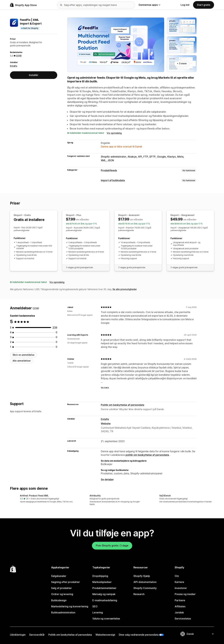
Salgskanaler (59, 576)
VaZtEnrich (165, 496)
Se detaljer (107, 479)
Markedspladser (102, 582)
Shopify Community (145, 588)
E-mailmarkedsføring (105, 600)
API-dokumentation (145, 582)
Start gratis (204, 5)
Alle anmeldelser (22, 361)
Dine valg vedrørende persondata (139, 635)
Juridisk (179, 612)
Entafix (14, 66)
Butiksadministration (63, 612)
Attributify (95, 496)
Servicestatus (183, 619)
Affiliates (180, 606)
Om (177, 576)
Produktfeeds (109, 170)
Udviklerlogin (18, 635)
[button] (42, 499)
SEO (95, 606)
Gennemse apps (149, 5)
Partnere (180, 600)
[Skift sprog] (200, 634)
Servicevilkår (37, 635)
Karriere (179, 582)
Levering (98, 612)
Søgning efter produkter (65, 582)
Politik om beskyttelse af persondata (122, 405)
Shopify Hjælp (142, 576)
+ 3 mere (182, 63)
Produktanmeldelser (104, 588)
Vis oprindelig (114, 133)
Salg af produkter (61, 588)
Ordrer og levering (62, 594)
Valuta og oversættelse (106, 619)
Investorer (181, 588)
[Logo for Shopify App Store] (23, 5)
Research (139, 594)
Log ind (185, 5)
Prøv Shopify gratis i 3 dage (112, 545)
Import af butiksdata (113, 180)
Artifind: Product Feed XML (34, 496)
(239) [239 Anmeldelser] (19, 56)
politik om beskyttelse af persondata (147, 455)
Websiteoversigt (105, 635)
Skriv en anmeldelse (23, 355)
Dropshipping (100, 576)
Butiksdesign (59, 600)
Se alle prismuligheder (125, 289)
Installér (34, 75)
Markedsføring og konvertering (70, 606)
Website (106, 424)
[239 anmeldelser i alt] (55, 328)
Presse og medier (185, 594)
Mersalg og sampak (104, 594)
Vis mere (105, 388)
